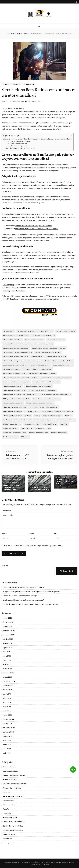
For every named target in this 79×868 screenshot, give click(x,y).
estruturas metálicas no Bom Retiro (40, 365)
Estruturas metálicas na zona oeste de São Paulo (59, 361)
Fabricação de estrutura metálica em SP (14, 390)
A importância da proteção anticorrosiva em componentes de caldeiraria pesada (31, 592)
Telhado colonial (9, 834)
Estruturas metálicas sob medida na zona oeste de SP (56, 378)
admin (6, 101)
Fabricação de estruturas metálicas (13, 403)
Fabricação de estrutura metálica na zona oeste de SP (56, 395)
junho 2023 (7, 745)
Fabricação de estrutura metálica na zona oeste (42, 390)
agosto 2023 (8, 736)
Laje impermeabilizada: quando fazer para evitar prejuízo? (23, 600)
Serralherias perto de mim (10, 437)
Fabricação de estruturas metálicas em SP (15, 407)
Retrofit (6, 809)
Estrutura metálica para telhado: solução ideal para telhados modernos (12, 487)
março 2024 (7, 715)
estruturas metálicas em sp (11, 361)
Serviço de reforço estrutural (13, 826)
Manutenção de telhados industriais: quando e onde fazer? (24, 587)
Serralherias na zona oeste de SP (38, 433)
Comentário (6, 511)
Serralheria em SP (26, 420)
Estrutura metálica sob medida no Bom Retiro (48, 352)
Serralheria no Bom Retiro (32, 424)
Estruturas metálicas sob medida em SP (14, 373)
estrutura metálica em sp (46, 331)
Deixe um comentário (35, 101)
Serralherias (64, 424)
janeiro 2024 (8, 724)
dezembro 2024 (9, 681)
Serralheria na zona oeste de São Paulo (64, 420)
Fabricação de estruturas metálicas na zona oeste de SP (57, 411)
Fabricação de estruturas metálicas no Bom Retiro (17, 416)
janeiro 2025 (8, 677)
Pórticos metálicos (10, 805)
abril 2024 (7, 711)
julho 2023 (7, 740)
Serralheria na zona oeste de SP (12, 424)
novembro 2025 (9, 635)
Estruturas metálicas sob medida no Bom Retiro (16, 382)
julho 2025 (7, 652)
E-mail (31, 534)
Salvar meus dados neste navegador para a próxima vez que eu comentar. (34, 546)
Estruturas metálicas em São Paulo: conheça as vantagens (37, 229)
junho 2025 (7, 656)
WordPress (45, 864)
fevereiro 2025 (8, 673)
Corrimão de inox (9, 767)
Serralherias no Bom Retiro (59, 433)
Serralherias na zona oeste (43, 428)
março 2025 (7, 669)
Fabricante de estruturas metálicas (15, 784)
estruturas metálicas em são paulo (56, 357)
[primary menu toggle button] (40, 26)
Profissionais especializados (20, 144)
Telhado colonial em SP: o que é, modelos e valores (34, 226)
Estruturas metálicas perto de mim (63, 365)
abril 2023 (7, 753)
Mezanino (7, 792)
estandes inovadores (10, 771)
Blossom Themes (67, 862)
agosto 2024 (8, 694)
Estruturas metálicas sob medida (12, 369)
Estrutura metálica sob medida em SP (42, 344)
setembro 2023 (9, 732)
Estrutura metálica (8, 331)
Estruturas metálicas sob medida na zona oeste (42, 373)
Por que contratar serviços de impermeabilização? (21, 596)
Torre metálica (8, 839)
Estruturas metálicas (12, 84)
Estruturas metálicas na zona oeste (31, 361)
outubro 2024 (8, 686)
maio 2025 (7, 660)
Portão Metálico (9, 801)
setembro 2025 (9, 643)
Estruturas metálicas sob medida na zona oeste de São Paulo (20, 378)
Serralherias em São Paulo (10, 428)
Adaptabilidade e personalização (21, 141)
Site (56, 534)
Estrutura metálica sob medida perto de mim (16, 357)
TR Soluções (25, 129)
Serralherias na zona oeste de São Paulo (14, 433)
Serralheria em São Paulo (10, 420)
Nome (4, 534)
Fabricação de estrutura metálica (12, 386)
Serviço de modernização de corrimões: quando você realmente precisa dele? (31, 604)
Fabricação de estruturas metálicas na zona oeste (44, 407)
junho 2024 (7, 702)
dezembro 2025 (9, 631)
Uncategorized (8, 843)
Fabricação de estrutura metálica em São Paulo (38, 386)
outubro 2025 (8, 639)
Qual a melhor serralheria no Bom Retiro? (22, 148)
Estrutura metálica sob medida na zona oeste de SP (17, 352)
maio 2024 (7, 707)
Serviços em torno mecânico (13, 830)
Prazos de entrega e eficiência (20, 146)
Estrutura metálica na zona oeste (66, 331)
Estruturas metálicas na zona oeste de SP (15, 365)
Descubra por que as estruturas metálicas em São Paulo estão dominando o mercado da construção (65, 483)
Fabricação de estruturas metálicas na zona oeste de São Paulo (21, 411)
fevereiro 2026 (8, 622)
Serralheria (29, 84)
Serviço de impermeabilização (14, 822)
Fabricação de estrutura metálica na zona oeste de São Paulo (20, 395)
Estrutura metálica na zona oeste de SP (44, 335)
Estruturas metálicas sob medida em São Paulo (38, 369)
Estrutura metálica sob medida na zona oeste (16, 348)
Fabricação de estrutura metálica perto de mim (46, 399)
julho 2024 (7, 698)
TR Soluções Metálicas (27, 862)
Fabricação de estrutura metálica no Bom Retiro (16, 399)
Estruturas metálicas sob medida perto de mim (46, 382)
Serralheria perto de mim (50, 424)
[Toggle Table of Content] (69, 136)
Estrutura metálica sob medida (56, 340)
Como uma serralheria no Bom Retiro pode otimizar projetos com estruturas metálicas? (38, 139)
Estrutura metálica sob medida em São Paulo (16, 344)
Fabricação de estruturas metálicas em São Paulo (40, 403)
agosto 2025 (8, 648)
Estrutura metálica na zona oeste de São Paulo (16, 335)
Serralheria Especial (10, 818)
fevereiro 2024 (8, 719)
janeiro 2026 (8, 626)
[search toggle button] (76, 2)
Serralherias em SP (27, 428)
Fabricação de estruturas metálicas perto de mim (48, 416)
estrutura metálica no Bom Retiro (12, 340)
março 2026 (7, 618)
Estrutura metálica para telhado (14, 775)
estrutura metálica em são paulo (26, 331)
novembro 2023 (9, 728)
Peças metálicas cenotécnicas (14, 796)
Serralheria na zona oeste (42, 420)
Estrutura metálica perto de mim (34, 340)
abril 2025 (7, 664)
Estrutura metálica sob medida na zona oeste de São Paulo (49, 348)
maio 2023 (7, 749)
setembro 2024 (9, 690)
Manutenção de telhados (12, 788)
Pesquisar (5, 566)
